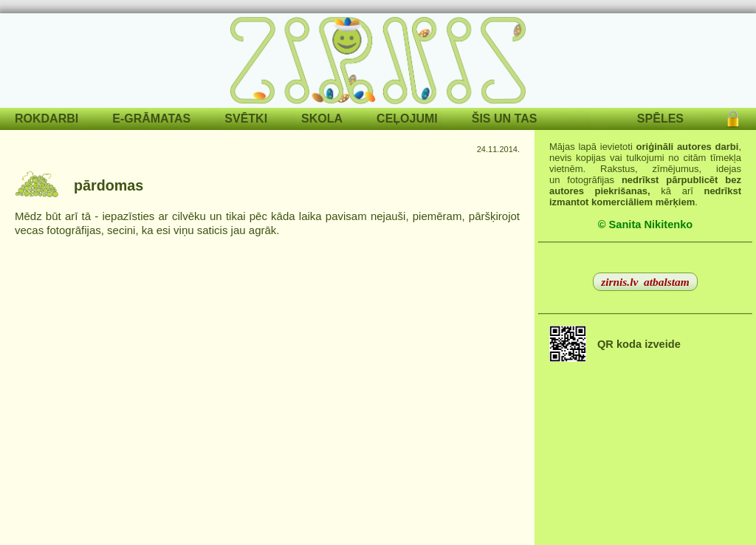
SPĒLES (660, 119)
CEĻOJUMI (407, 119)
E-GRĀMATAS (151, 119)
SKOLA (322, 119)
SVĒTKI (246, 119)
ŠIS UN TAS (505, 119)
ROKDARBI (47, 119)
